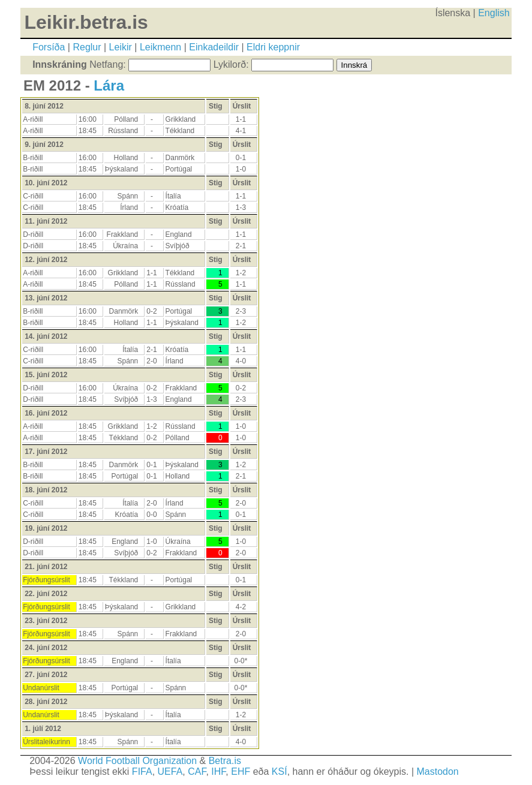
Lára (109, 85)
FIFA (142, 772)
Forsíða (49, 47)
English (494, 13)
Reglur (87, 47)
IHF (218, 772)
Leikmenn (160, 47)
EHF (241, 772)
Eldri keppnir (273, 47)
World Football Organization (137, 761)
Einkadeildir (214, 47)
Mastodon (437, 772)
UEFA (170, 772)
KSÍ (279, 772)
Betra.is (225, 761)
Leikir (121, 47)
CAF (197, 772)
